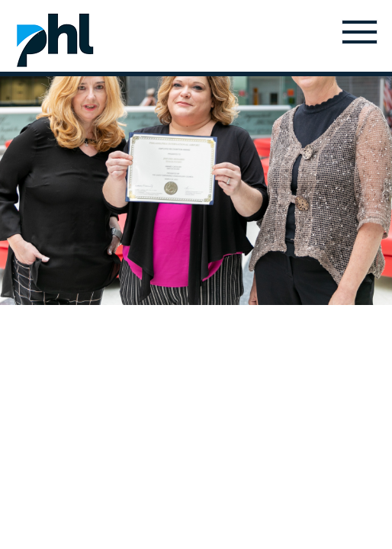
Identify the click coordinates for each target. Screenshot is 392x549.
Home (55, 40)
